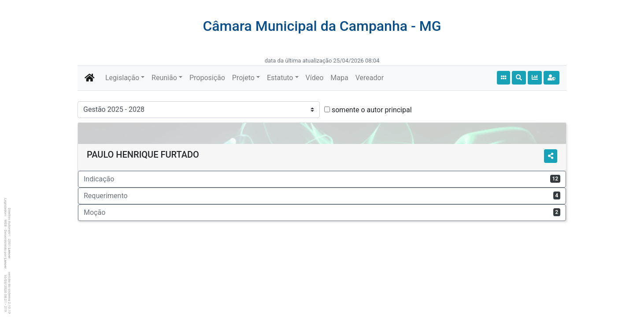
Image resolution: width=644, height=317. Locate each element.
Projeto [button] (243, 78)
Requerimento (322, 196)
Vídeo (315, 78)
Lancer (9, 253)
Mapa (339, 78)
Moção (322, 212)
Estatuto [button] (280, 78)
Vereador (370, 78)
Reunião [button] (164, 78)
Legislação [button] (122, 78)
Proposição (207, 78)
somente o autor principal (372, 110)
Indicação (322, 179)
